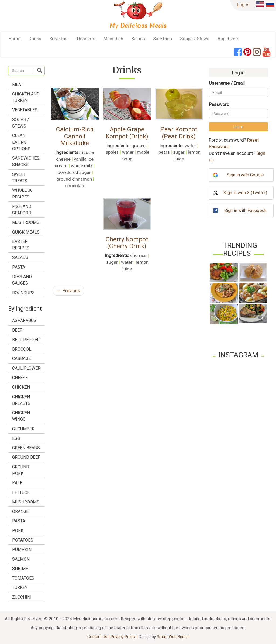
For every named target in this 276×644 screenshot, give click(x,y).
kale (17, 483)
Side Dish (163, 39)
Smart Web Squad (173, 637)
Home (14, 39)
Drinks (35, 39)
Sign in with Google (245, 175)
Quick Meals (26, 232)
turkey (20, 588)
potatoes (23, 540)
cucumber (23, 429)
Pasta (19, 267)
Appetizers (228, 39)
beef (17, 330)
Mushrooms (26, 222)
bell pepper (26, 340)
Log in (243, 5)
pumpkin (22, 549)
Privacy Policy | (125, 637)
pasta (19, 521)
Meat (18, 85)
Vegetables (25, 110)
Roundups (23, 293)
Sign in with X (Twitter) (245, 193)
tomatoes (23, 578)
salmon (21, 559)
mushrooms (26, 502)
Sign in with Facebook (245, 210)
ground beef (26, 457)
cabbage (21, 359)
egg (16, 438)
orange (20, 511)
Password (219, 104)
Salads (138, 39)
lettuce (21, 493)
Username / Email (227, 83)
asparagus (24, 321)
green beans (26, 448)
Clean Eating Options (21, 142)
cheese (20, 378)
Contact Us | (99, 637)
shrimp (20, 569)
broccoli (22, 349)
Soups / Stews (195, 39)
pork (18, 531)
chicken (21, 387)
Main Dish (113, 39)
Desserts (86, 39)
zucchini (22, 597)
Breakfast (59, 39)
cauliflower (26, 368)
